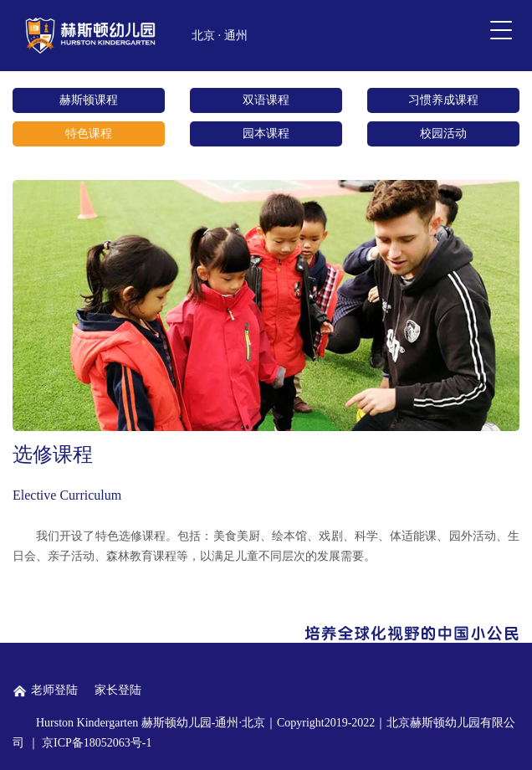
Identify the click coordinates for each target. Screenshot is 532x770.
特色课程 (89, 133)
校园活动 (443, 133)
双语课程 (266, 100)
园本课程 (266, 133)
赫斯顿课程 (89, 100)
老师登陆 (45, 690)
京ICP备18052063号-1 (97, 743)
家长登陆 (118, 690)
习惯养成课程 (443, 100)
